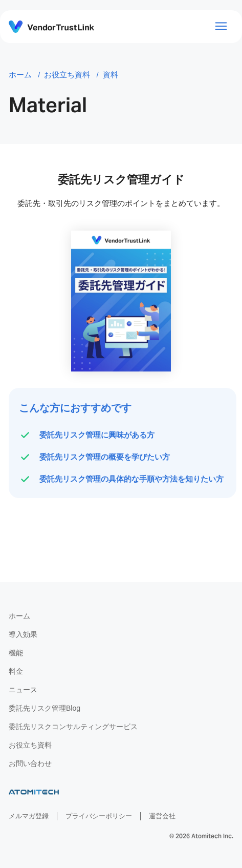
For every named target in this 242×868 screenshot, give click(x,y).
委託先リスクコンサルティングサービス (73, 727)
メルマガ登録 (29, 816)
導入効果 (23, 634)
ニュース (23, 690)
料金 (16, 671)
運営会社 (162, 816)
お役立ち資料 (30, 745)
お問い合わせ (30, 763)
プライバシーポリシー (99, 816)
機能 (16, 653)
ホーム (19, 616)
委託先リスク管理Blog (45, 708)
